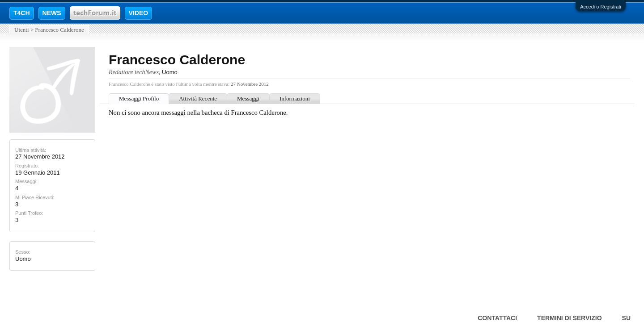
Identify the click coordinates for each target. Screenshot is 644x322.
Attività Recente (198, 98)
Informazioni (295, 98)
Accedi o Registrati (601, 7)
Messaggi (248, 98)
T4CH (22, 13)
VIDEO (139, 13)
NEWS (52, 13)
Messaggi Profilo (139, 98)
